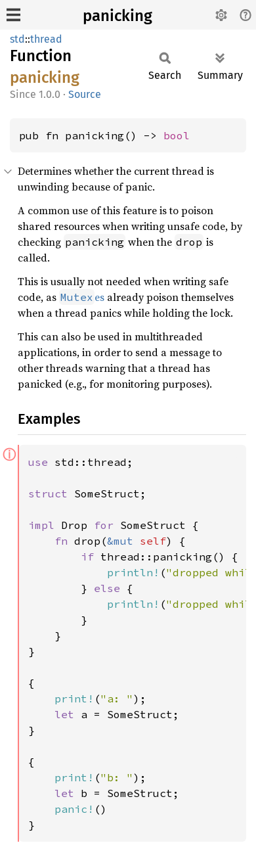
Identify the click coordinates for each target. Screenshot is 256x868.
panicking (117, 16)
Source (85, 94)
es (82, 297)
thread (46, 39)
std (17, 39)
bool (177, 135)
